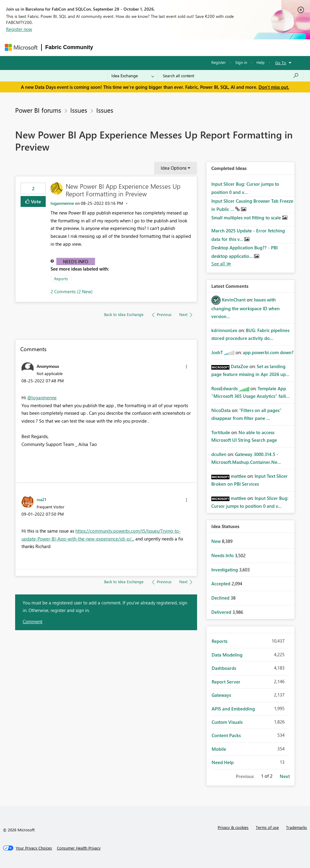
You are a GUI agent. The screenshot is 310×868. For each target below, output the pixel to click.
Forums (107, 47)
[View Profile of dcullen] (219, 454)
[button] (186, 367)
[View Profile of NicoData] (221, 410)
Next (285, 776)
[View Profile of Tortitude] (221, 432)
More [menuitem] (233, 47)
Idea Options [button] (174, 168)
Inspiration (134, 47)
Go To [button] (281, 63)
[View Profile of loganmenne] (62, 203)
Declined (221, 598)
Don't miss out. (274, 87)
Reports (61, 279)
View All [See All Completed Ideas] (221, 264)
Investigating (225, 570)
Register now (19, 29)
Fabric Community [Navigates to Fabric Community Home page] (69, 47)
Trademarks (297, 827)
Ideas (158, 47)
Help (261, 62)
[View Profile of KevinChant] (234, 300)
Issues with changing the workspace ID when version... (246, 308)
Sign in (241, 62)
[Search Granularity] (133, 76)
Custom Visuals (227, 722)
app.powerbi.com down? (268, 352)
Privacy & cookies (233, 827)
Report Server (226, 682)
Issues (79, 110)
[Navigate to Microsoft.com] (21, 47)
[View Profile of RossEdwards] (224, 388)
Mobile (219, 749)
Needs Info (76, 261)
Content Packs (226, 735)
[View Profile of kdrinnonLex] (224, 330)
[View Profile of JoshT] (217, 352)
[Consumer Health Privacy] (79, 848)
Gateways (221, 695)
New (217, 541)
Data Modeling (227, 655)
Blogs (213, 47)
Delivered (222, 612)
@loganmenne (42, 397)
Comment (33, 621)
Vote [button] (35, 201)
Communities (185, 47)
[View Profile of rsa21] (41, 499)
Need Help (223, 762)
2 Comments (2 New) (72, 291)
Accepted (221, 584)
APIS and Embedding (233, 709)
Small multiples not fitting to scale (247, 218)
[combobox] (231, 76)
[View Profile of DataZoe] (239, 366)
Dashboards (224, 668)
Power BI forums (38, 110)
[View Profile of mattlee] (238, 476)
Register (219, 62)
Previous (245, 776)
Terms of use (267, 827)
